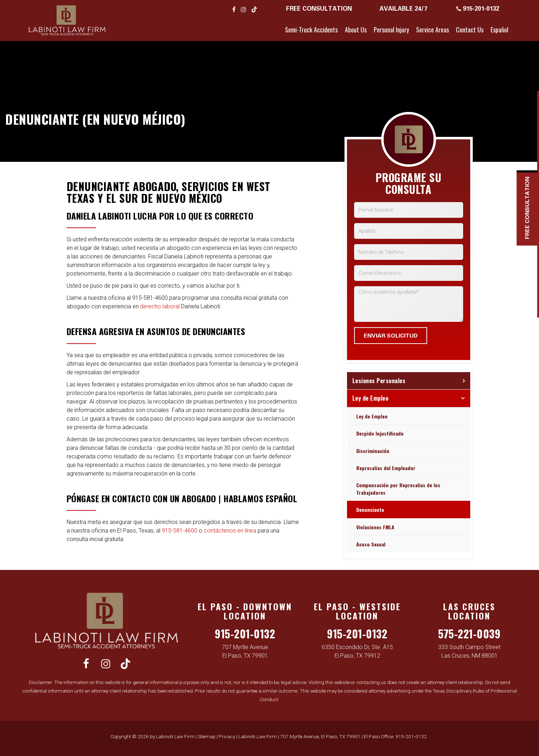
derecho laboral (160, 306)
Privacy (227, 736)
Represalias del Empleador (386, 468)
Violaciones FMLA (375, 527)
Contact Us (470, 30)
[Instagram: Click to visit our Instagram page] (243, 9)
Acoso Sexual (371, 544)
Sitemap (207, 736)
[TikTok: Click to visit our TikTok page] (254, 9)
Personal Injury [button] (391, 30)
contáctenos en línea (230, 531)
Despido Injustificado (380, 433)
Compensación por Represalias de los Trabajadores (398, 489)
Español (499, 30)
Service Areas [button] (432, 30)
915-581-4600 (180, 531)
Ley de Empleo (370, 398)
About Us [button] (356, 30)
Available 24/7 (403, 8)
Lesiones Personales (379, 381)
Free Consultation (319, 8)
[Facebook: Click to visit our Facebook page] (234, 9)
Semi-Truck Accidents (311, 30)
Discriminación (373, 451)
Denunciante (370, 510)
